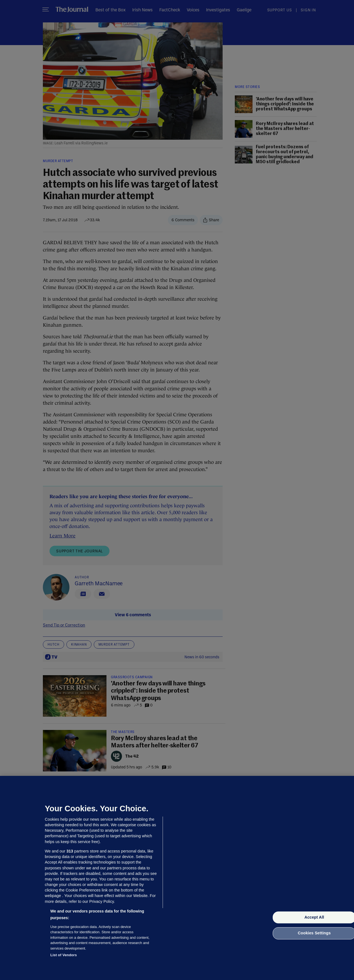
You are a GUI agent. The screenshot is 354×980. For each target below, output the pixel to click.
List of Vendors (64, 955)
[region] (177, 878)
